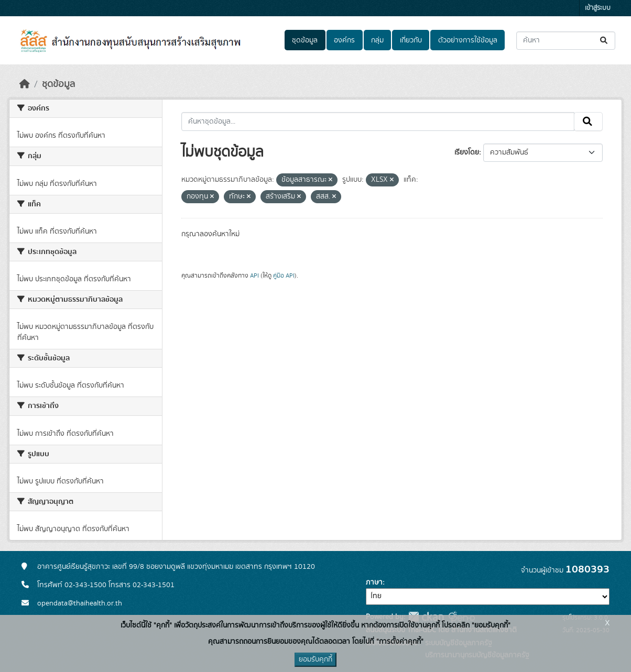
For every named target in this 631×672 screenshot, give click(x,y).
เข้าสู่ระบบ (598, 8)
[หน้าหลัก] (25, 84)
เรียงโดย (467, 152)
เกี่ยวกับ (411, 40)
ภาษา (374, 582)
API (254, 276)
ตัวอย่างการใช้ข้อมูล (468, 40)
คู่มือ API (284, 276)
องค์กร (344, 40)
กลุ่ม (377, 40)
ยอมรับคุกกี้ (315, 659)
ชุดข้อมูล (305, 40)
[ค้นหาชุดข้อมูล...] (566, 41)
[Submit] (605, 41)
